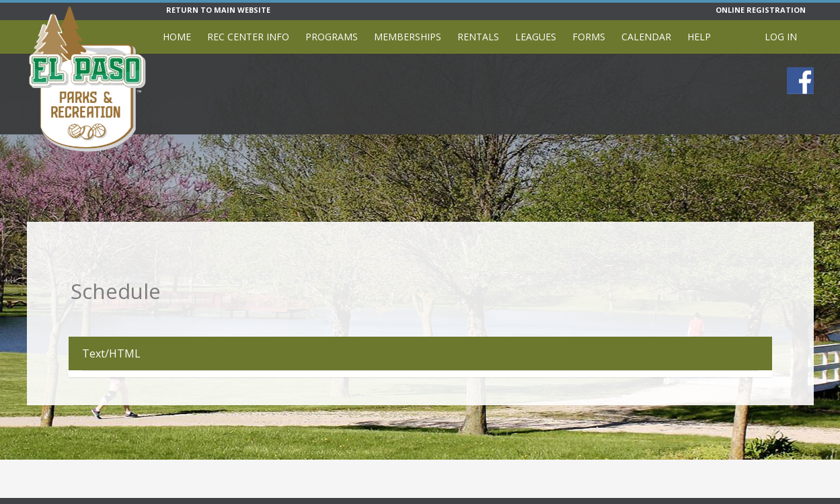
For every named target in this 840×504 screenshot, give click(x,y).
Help (699, 37)
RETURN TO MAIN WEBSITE (218, 10)
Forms (589, 37)
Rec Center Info (248, 37)
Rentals (478, 37)
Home (177, 37)
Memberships (408, 37)
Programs (332, 37)
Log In (781, 37)
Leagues (536, 37)
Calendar (646, 37)
